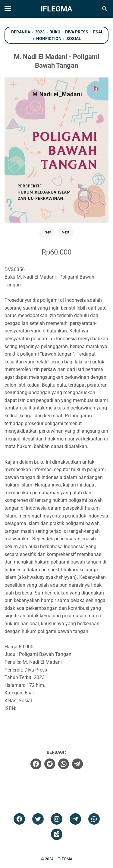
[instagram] (57, 819)
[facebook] (36, 764)
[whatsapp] (64, 764)
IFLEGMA (56, 9)
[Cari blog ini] (105, 9)
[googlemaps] (57, 834)
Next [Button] (66, 232)
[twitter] (50, 764)
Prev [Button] (47, 232)
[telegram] (77, 764)
